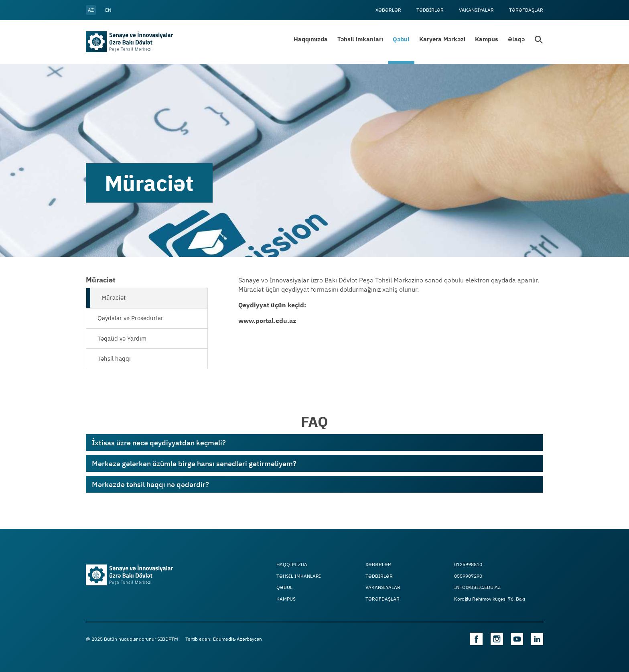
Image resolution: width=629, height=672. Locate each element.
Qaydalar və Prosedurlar (130, 318)
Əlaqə (516, 39)
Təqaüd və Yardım (122, 338)
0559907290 (468, 576)
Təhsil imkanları (360, 39)
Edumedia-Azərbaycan (237, 639)
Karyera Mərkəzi (442, 39)
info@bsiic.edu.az (477, 587)
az (91, 10)
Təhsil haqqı (114, 358)
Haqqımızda (311, 39)
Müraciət (114, 297)
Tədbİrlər (430, 10)
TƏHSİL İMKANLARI (299, 576)
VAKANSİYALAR (476, 10)
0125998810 (468, 564)
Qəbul (401, 39)
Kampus (487, 39)
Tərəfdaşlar (526, 10)
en (108, 10)
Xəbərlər (388, 10)
